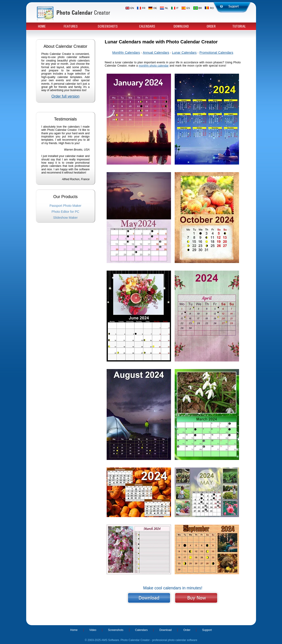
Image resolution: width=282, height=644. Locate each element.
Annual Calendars (156, 53)
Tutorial (239, 26)
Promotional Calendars (216, 53)
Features (71, 26)
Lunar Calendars (184, 53)
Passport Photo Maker (65, 206)
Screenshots (108, 26)
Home (42, 26)
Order (211, 26)
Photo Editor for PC (65, 212)
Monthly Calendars (126, 53)
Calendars (147, 26)
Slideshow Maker (65, 218)
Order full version (66, 96)
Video (93, 630)
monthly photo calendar (154, 66)
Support (207, 630)
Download (181, 26)
